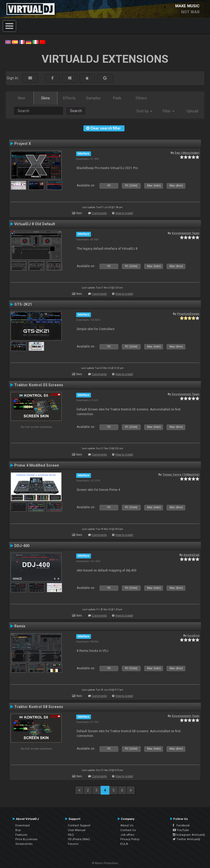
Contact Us (128, 830)
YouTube (181, 830)
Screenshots (24, 844)
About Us (127, 825)
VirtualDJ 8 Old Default (35, 224)
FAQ (71, 835)
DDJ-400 (22, 546)
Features (21, 835)
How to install (124, 213)
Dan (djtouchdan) (187, 153)
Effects (69, 98)
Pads (117, 98)
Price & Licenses (26, 839)
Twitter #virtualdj (186, 839)
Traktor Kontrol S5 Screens (39, 385)
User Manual (77, 830)
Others (141, 98)
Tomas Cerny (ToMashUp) (181, 474)
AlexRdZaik (191, 555)
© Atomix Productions (105, 863)
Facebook (181, 825)
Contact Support (79, 825)
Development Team (186, 233)
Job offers (127, 835)
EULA (124, 844)
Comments (99, 213)
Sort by (144, 111)
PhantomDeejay (188, 314)
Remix (20, 626)
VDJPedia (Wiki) (79, 839)
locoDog (193, 635)
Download (22, 825)
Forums (73, 844)
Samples (93, 98)
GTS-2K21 (23, 304)
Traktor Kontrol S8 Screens (39, 707)
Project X (23, 144)
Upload (192, 111)
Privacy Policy (130, 839)
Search (76, 111)
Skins (45, 98)
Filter (169, 111)
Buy (18, 830)
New (22, 98)
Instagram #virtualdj (189, 835)
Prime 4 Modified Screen (37, 465)
